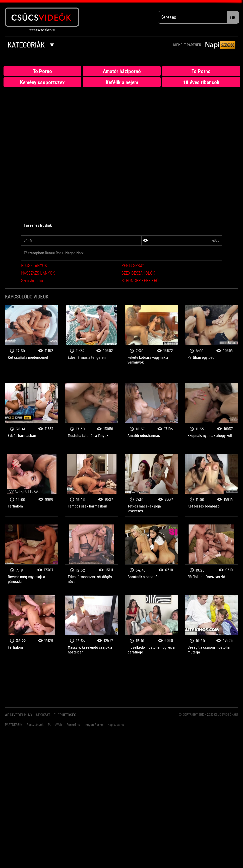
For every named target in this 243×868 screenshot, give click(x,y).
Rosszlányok (35, 725)
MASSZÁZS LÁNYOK (38, 273)
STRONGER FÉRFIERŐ (140, 281)
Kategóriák (31, 45)
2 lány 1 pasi (32, 337)
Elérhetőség (65, 715)
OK (233, 18)
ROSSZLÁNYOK (34, 266)
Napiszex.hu (116, 725)
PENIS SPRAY (133, 266)
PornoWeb (55, 725)
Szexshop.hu (32, 281)
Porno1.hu (73, 725)
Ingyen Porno (94, 725)
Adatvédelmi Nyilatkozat (28, 715)
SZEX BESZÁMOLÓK (138, 273)
